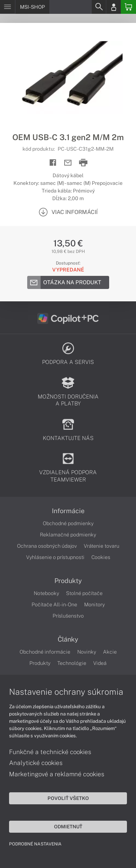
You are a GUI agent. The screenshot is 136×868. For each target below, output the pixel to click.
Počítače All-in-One (54, 605)
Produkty (68, 581)
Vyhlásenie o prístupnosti (55, 557)
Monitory (94, 605)
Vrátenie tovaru (102, 546)
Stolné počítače (84, 593)
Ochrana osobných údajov (47, 546)
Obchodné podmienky (68, 523)
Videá (100, 663)
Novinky (87, 652)
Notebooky (46, 593)
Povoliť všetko (68, 798)
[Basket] (128, 7)
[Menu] (7, 7)
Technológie (72, 663)
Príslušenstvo (68, 616)
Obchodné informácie (45, 652)
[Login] (114, 7)
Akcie (110, 652)
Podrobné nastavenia (35, 844)
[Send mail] (68, 163)
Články (68, 639)
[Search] (99, 7)
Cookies (101, 557)
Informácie (68, 511)
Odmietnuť (68, 827)
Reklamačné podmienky (68, 535)
